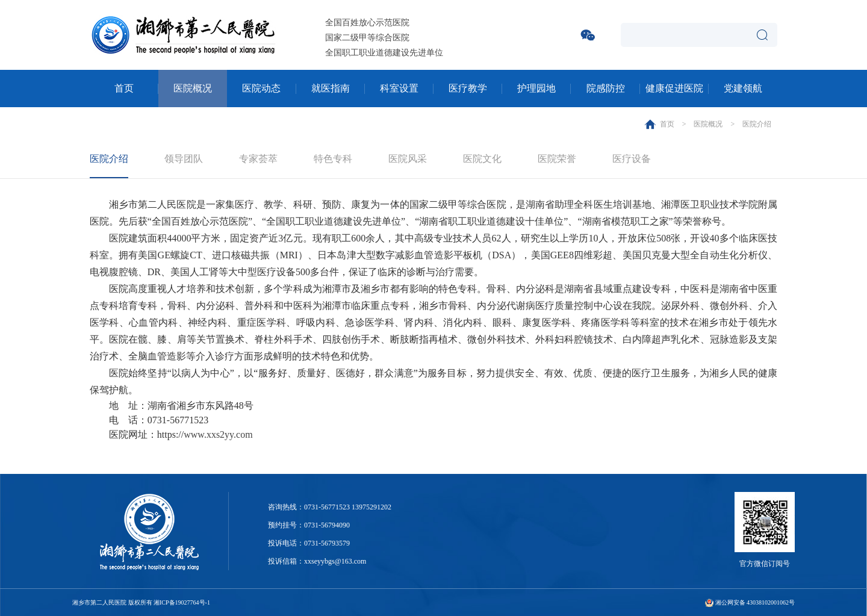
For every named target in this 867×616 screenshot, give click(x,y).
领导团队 (184, 159)
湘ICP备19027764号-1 (182, 602)
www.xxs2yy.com (218, 434)
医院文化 (482, 159)
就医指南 (331, 88)
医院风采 (408, 159)
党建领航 (743, 88)
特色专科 (333, 159)
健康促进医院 (674, 88)
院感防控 (606, 88)
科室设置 (399, 88)
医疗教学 (468, 88)
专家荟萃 (258, 159)
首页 (124, 88)
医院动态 (261, 88)
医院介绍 (757, 124)
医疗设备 (632, 159)
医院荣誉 (557, 159)
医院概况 (193, 88)
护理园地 (536, 88)
